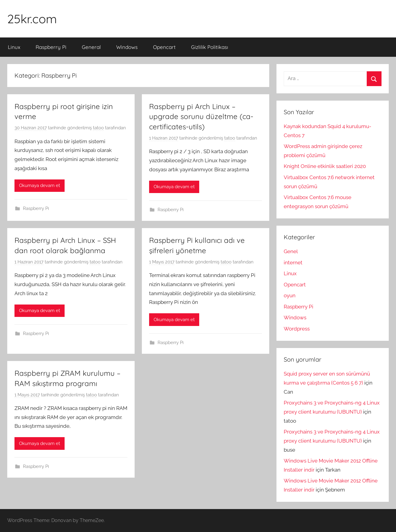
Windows (127, 47)
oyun (290, 295)
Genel (291, 251)
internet (293, 263)
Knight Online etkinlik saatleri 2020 (325, 166)
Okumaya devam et (40, 185)
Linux (14, 47)
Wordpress (297, 329)
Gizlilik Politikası (210, 47)
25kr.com (32, 19)
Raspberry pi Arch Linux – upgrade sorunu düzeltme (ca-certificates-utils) (201, 116)
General (91, 47)
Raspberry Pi (51, 47)
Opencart (164, 47)
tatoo (98, 128)
